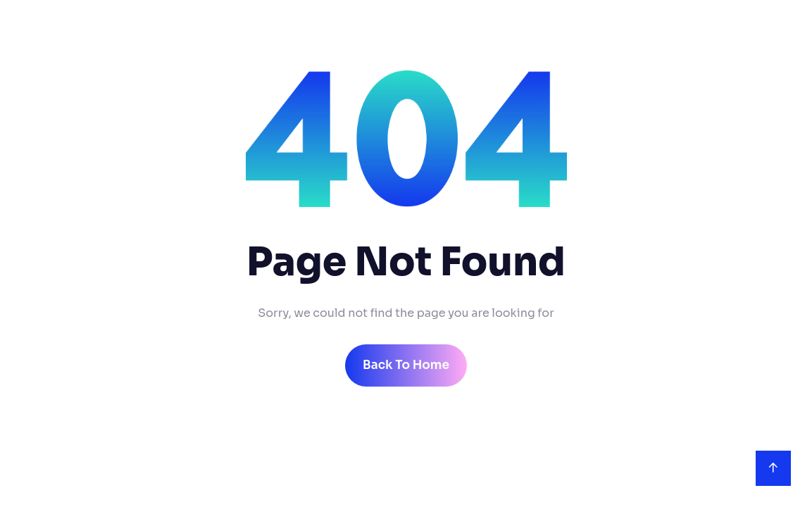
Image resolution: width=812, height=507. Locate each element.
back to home (406, 365)
